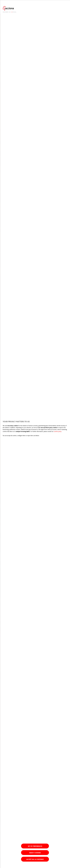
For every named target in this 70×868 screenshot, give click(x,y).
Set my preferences (35, 846)
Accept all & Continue (35, 859)
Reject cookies (35, 853)
